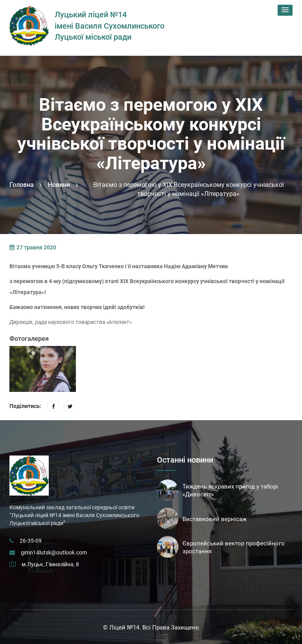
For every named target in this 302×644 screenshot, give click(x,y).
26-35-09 (31, 541)
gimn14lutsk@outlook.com (54, 553)
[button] (285, 10)
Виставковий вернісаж (215, 519)
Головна (22, 185)
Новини (59, 185)
